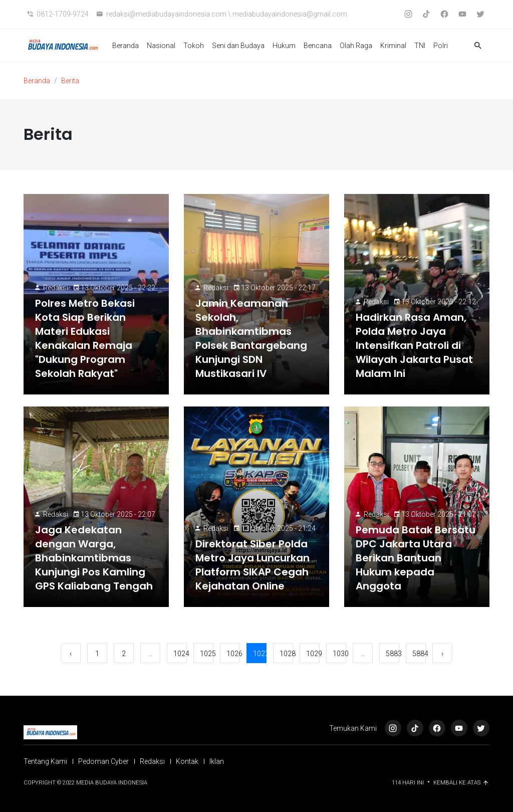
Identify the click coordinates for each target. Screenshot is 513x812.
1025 (207, 654)
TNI (420, 46)
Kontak (187, 761)
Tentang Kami (45, 761)
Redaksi (56, 288)
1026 (233, 654)
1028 (286, 654)
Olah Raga (356, 46)
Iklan (217, 761)
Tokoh (194, 46)
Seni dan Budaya (238, 46)
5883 (393, 654)
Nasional (161, 46)
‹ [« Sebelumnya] (71, 654)
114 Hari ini (409, 783)
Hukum (284, 46)
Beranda (125, 46)
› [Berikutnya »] (442, 654)
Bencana (318, 46)
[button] (478, 46)
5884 (419, 654)
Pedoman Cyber (103, 761)
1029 (313, 654)
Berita (70, 81)
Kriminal (393, 46)
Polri (441, 46)
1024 (180, 654)
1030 (339, 654)
